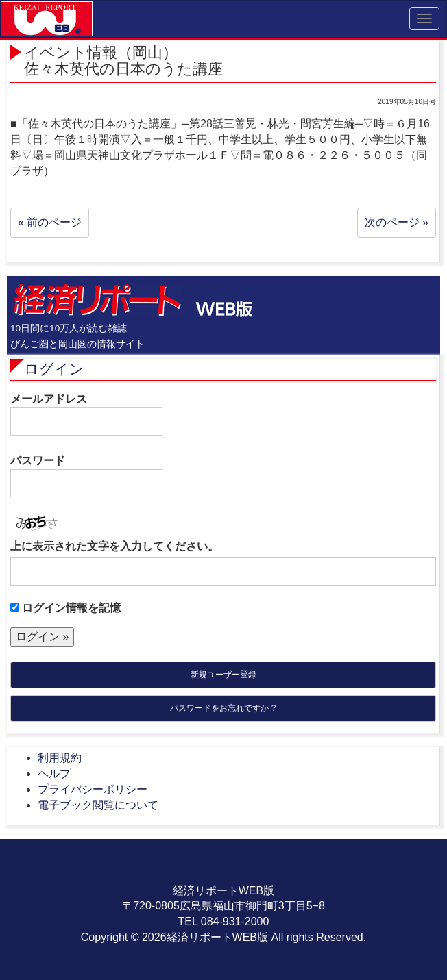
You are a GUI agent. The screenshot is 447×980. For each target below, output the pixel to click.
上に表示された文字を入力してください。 (114, 546)
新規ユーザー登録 (223, 675)
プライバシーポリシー (93, 789)
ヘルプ (54, 774)
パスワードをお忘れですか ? (223, 708)
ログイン (54, 369)
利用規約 (60, 758)
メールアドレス (86, 414)
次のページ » (397, 222)
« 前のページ (50, 222)
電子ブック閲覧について (98, 805)
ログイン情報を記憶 (65, 608)
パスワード (86, 476)
